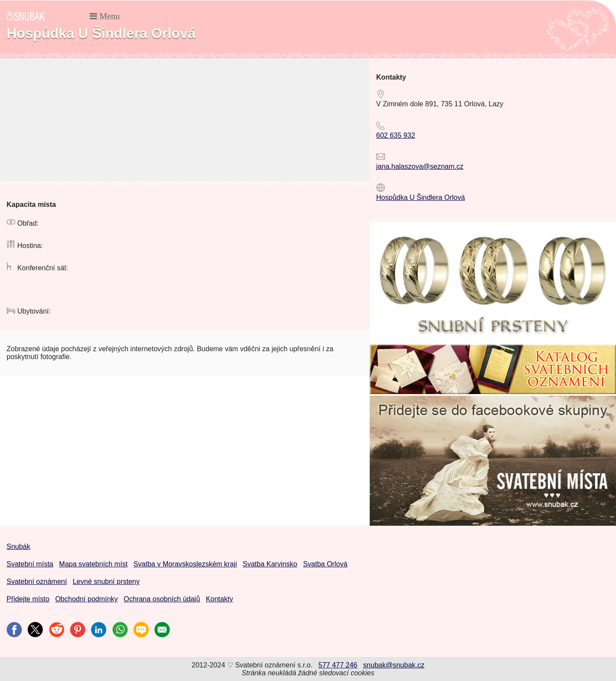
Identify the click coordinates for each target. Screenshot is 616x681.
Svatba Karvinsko (270, 564)
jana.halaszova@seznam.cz (420, 166)
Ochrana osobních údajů (162, 599)
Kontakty (219, 599)
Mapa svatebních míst (93, 564)
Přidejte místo (28, 599)
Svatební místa (30, 564)
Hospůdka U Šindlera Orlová (421, 197)
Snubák (18, 547)
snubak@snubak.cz (394, 665)
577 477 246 (338, 665)
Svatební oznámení (37, 581)
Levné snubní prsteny (106, 581)
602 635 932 (396, 135)
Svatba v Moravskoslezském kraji (185, 564)
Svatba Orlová (325, 564)
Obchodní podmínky (86, 599)
